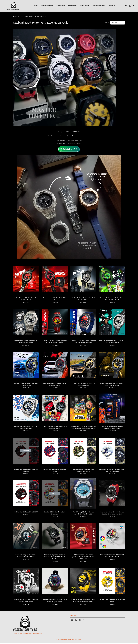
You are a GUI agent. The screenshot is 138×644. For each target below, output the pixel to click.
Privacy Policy (70, 640)
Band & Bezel (73, 6)
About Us (112, 6)
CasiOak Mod (61, 6)
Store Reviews (85, 6)
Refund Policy (78, 640)
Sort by (107, 23)
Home (36, 6)
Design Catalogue (99, 6)
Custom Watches (47, 6)
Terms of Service (60, 640)
